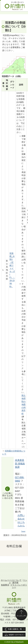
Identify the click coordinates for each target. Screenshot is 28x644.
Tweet (23, 531)
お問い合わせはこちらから (21, 520)
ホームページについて (11, 580)
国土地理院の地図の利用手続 (24, 404)
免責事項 (5, 585)
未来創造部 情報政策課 (20, 464)
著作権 (15, 583)
